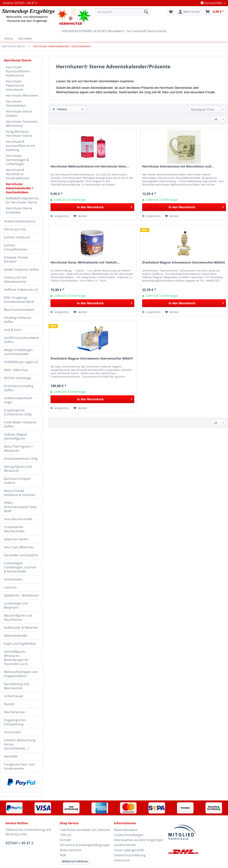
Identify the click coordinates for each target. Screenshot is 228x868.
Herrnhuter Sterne (18, 60)
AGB (63, 855)
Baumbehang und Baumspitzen (16, 686)
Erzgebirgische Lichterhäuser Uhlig (18, 412)
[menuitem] (123, 13)
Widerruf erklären (75, 861)
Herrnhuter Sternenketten (16, 103)
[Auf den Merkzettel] (80, 216)
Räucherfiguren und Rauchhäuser (18, 618)
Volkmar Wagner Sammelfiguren (16, 436)
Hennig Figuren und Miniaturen (18, 469)
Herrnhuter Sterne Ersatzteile (19, 210)
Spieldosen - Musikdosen (21, 595)
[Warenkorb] (215, 12)
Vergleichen (60, 216)
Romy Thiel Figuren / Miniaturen (18, 449)
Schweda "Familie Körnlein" (16, 259)
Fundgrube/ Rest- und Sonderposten (19, 766)
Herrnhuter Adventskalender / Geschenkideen (19, 188)
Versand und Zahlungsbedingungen (85, 845)
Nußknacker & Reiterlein (21, 628)
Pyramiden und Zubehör (21, 555)
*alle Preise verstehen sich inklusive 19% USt (85, 832)
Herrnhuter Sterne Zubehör (19, 114)
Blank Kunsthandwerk (19, 310)
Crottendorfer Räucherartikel (14, 529)
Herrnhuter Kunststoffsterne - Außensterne (19, 71)
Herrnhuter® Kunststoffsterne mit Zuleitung (20, 146)
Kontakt (65, 840)
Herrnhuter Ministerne (22, 95)
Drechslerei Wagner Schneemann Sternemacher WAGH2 (183, 263)
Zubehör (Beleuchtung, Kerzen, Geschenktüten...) (20, 744)
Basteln (9, 704)
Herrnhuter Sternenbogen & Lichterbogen (17, 160)
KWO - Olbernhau (16, 370)
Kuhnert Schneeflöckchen (16, 247)
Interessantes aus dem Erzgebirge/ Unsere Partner (138, 842)
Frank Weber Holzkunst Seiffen (20, 424)
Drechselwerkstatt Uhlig (21, 459)
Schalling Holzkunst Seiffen (18, 320)
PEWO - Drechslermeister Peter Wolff (20, 507)
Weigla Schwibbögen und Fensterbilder (18, 352)
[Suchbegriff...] (123, 12)
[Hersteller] (25, 39)
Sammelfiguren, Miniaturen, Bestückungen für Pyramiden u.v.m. (16, 658)
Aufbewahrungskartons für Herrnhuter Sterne (22, 200)
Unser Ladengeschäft (129, 850)
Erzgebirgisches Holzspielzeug (15, 722)
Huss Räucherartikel (18, 519)
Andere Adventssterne (20, 221)
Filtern (60, 109)
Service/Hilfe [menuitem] (212, 3)
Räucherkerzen (15, 712)
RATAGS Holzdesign (18, 378)
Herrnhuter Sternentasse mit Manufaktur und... (178, 166)
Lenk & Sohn (13, 330)
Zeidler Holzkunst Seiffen (21, 269)
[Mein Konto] (189, 12)
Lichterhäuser (14, 696)
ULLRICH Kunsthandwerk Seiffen (21, 340)
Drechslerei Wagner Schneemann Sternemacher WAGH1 (92, 359)
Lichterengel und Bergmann (16, 605)
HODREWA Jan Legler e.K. (21, 362)
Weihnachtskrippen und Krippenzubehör (21, 674)
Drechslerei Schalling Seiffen (19, 388)
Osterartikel (12, 732)
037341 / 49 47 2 (19, 843)
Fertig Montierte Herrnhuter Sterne (19, 134)
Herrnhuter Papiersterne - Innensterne (16, 85)
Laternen (10, 587)
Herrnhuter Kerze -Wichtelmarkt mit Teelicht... (85, 263)
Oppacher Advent (16, 539)
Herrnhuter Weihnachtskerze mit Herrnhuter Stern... (90, 166)
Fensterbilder (13, 579)
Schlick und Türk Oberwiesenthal (15, 280)
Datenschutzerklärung (130, 855)
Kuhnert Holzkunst (17, 237)
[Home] (9, 39)
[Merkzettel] (171, 12)
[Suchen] (146, 12)
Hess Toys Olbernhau (19, 547)
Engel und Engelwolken (20, 644)
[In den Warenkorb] (92, 207)
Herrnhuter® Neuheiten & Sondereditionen (18, 174)
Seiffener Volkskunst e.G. (21, 290)
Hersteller (11, 756)
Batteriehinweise (126, 830)
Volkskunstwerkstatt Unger (18, 400)
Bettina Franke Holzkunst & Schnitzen (20, 493)
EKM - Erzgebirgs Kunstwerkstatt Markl (19, 300)
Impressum (122, 860)
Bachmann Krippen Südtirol (17, 481)
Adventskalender (16, 636)
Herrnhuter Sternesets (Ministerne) (22, 124)
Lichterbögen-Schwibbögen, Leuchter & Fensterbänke (20, 567)
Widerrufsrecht (71, 850)
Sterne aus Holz (15, 229)
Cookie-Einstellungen (129, 835)
